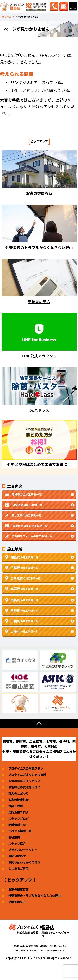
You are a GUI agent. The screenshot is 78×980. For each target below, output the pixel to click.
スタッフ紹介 (17, 843)
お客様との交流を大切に (24, 787)
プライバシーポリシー (23, 850)
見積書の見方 (17, 902)
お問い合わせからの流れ (24, 862)
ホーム (8, 17)
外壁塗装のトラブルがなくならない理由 (35, 896)
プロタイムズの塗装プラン (26, 768)
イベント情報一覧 (20, 831)
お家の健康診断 (19, 800)
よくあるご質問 (19, 868)
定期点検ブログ (19, 812)
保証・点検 (16, 806)
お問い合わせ (17, 856)
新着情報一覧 (17, 825)
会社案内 (14, 837)
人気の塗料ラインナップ (24, 781)
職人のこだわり (19, 793)
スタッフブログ (19, 818)
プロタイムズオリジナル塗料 (27, 775)
